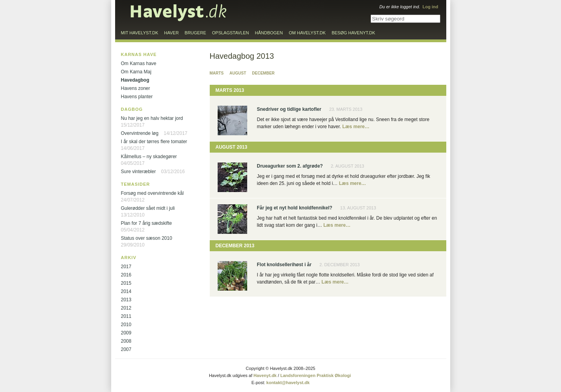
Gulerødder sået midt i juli (148, 208)
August (238, 73)
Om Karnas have (139, 63)
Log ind (431, 7)
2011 (126, 316)
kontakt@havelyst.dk (288, 383)
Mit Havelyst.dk (140, 33)
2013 (126, 300)
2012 (126, 308)
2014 (126, 291)
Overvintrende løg (140, 133)
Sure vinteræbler (139, 172)
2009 (126, 333)
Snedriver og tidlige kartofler (289, 109)
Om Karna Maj (136, 72)
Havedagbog (135, 80)
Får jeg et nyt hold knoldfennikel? (295, 208)
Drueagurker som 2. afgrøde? (290, 166)
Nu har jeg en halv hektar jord (152, 118)
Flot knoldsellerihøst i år (284, 265)
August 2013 (232, 147)
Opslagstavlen (231, 33)
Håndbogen (269, 33)
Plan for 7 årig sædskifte (146, 223)
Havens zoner (136, 88)
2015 (126, 283)
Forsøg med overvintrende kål (152, 193)
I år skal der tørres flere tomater (154, 142)
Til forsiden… (179, 13)
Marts (217, 73)
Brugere (195, 33)
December (263, 73)
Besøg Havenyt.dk (353, 33)
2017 (126, 267)
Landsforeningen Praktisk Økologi (316, 375)
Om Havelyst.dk (307, 33)
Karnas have (139, 54)
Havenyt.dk (265, 375)
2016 (126, 275)
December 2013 (235, 246)
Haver (171, 33)
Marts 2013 (230, 90)
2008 (126, 341)
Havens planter (137, 97)
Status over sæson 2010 (147, 238)
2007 (126, 349)
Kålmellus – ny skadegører (149, 157)
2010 (126, 325)
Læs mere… (356, 127)
